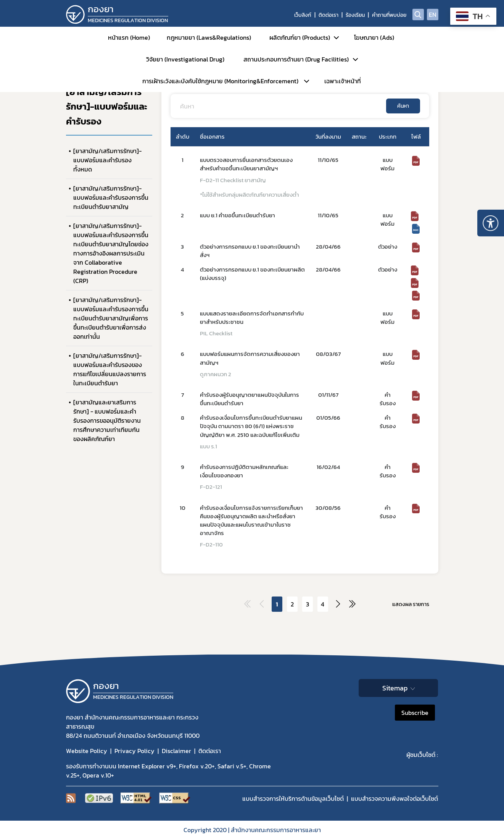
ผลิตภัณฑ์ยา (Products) (300, 37)
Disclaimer (176, 751)
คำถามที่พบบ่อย (389, 15)
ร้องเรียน (355, 15)
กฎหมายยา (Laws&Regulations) (209, 37)
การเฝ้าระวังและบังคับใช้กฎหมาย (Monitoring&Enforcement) (220, 81)
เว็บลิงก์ (303, 15)
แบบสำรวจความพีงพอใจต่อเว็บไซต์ (395, 799)
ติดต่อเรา (328, 15)
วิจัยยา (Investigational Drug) (185, 59)
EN (433, 15)
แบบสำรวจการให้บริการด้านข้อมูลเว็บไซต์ (293, 799)
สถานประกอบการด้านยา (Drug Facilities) (296, 59)
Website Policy (87, 751)
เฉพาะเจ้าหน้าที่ (343, 81)
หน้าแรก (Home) (129, 37)
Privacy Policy (134, 751)
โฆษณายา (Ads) (374, 37)
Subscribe (415, 713)
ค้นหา (403, 106)
